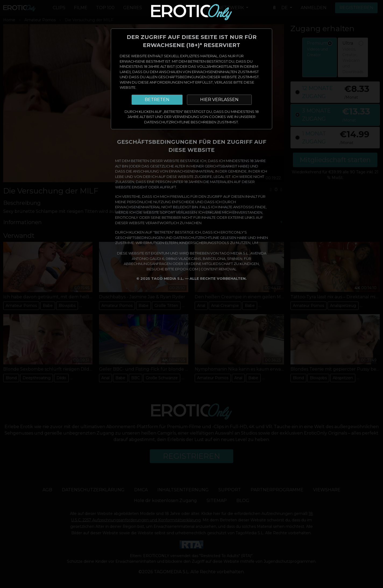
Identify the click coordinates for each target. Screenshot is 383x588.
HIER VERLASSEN (219, 100)
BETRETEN (157, 100)
